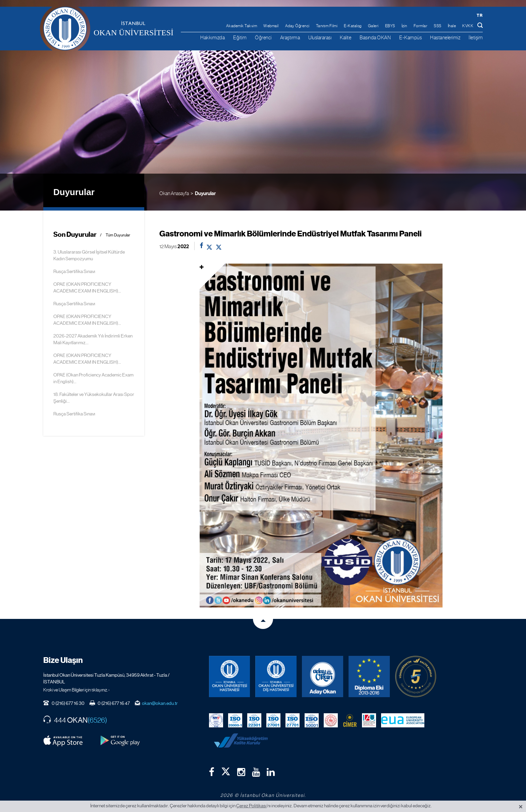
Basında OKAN (375, 37)
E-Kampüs (410, 37)
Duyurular (205, 193)
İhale (452, 26)
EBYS (390, 26)
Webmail (271, 26)
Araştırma (290, 37)
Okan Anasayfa (174, 193)
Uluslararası (320, 37)
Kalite (346, 37)
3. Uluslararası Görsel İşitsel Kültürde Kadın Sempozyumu (89, 255)
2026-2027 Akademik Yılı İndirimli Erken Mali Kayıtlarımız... (93, 339)
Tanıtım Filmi (327, 26)
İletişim (476, 37)
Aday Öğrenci (297, 26)
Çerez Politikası (251, 806)
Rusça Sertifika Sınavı (74, 271)
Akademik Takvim (242, 26)
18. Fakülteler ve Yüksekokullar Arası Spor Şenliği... (94, 398)
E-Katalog (353, 26)
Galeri (373, 26)
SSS (438, 26)
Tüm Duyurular (118, 235)
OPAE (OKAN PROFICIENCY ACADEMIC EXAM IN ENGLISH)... (87, 287)
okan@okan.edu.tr (160, 703)
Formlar (421, 26)
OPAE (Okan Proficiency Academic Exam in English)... (93, 378)
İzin (404, 26)
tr (480, 15)
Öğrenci (263, 37)
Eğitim (240, 37)
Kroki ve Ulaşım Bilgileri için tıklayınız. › (76, 690)
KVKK (468, 26)
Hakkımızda (213, 37)
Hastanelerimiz (445, 37)
